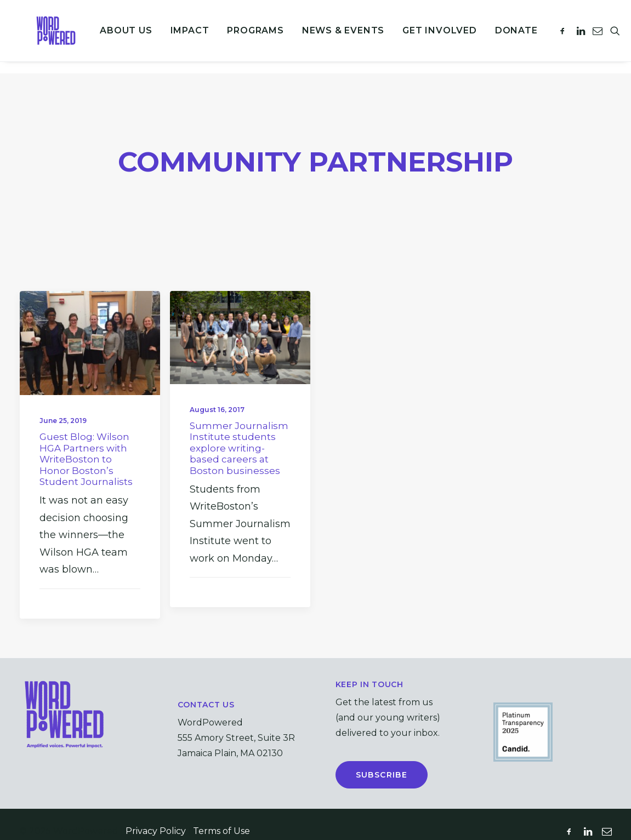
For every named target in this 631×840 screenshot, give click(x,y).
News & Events (335, 36)
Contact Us (206, 691)
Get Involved (431, 36)
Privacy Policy (156, 817)
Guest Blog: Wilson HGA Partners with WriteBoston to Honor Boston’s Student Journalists (86, 445)
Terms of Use (221, 817)
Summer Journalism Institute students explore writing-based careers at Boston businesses (239, 435)
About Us (118, 36)
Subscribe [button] (382, 761)
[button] (556, 37)
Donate (508, 36)
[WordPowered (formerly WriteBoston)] (50, 37)
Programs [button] (247, 36)
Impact (181, 36)
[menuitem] (118, 37)
